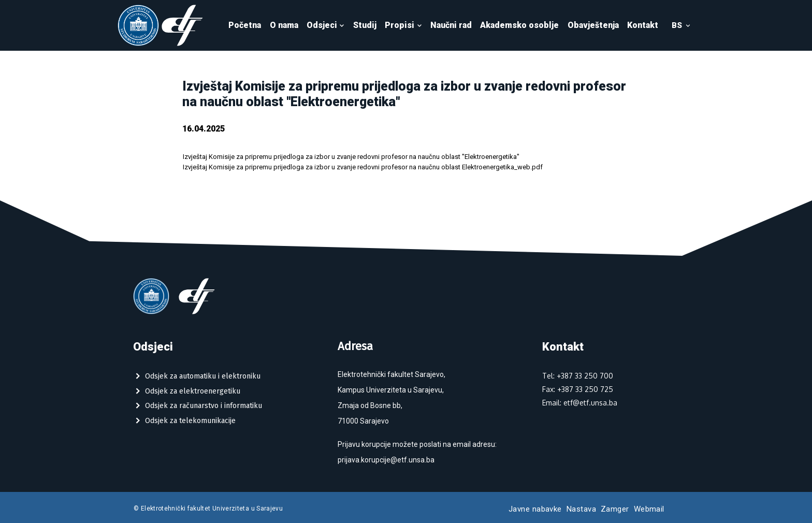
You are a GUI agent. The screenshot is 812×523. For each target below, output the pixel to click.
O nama (284, 25)
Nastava (581, 509)
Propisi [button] (403, 25)
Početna (245, 25)
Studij (365, 25)
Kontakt (643, 25)
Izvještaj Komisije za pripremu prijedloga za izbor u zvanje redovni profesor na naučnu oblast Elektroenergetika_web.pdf (363, 167)
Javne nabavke (535, 509)
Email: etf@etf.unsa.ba (580, 403)
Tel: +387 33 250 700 (578, 376)
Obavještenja (593, 25)
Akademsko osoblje (519, 25)
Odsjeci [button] (326, 25)
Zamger (615, 509)
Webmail (649, 509)
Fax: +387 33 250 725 (578, 389)
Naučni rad (451, 25)
